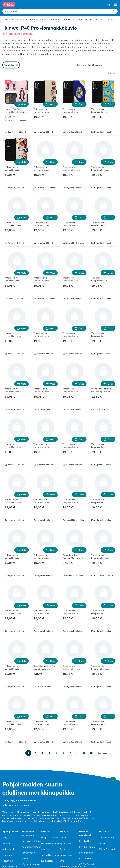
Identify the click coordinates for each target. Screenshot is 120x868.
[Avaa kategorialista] (115, 5)
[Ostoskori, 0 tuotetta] (108, 5)
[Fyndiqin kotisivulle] (9, 5)
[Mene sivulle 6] (63, 753)
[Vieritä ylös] (113, 780)
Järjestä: (87, 65)
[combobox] (60, 11)
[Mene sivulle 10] (84, 753)
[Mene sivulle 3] (42, 753)
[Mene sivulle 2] (35, 753)
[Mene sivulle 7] (70, 753)
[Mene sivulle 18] (91, 753)
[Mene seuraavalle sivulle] (104, 753)
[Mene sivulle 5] (56, 753)
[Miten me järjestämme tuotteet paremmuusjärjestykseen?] (79, 65)
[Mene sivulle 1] (28, 753)
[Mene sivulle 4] (49, 753)
